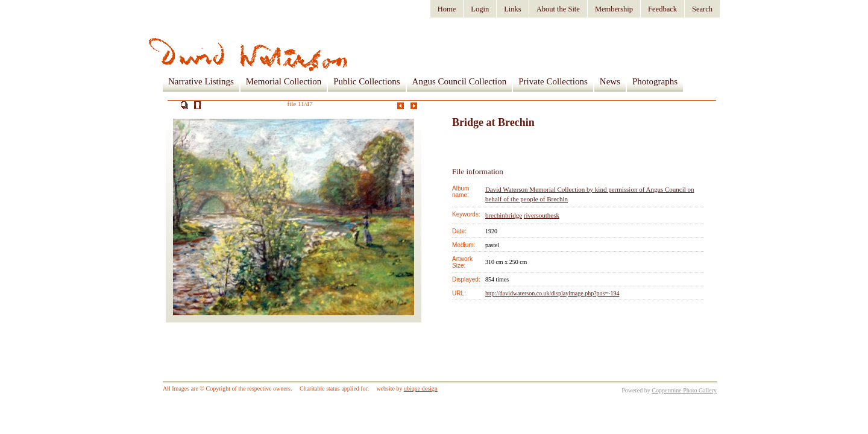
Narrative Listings (201, 81)
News (610, 81)
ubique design (421, 388)
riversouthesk (542, 215)
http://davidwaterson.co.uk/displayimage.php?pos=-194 (552, 293)
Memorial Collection (284, 81)
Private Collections (553, 81)
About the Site (558, 9)
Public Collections (366, 81)
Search (702, 9)
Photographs (655, 81)
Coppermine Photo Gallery (684, 390)
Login (480, 9)
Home (447, 9)
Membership (614, 9)
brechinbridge (504, 215)
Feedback (662, 9)
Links (512, 9)
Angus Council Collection (460, 81)
